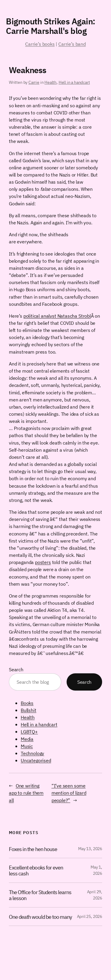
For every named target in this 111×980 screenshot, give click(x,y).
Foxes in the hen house (33, 849)
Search (16, 669)
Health (50, 82)
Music (27, 746)
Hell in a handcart (74, 82)
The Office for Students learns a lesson (40, 895)
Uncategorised (36, 760)
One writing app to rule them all (26, 793)
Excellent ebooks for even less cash (36, 871)
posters (43, 562)
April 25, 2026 (90, 916)
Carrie (34, 82)
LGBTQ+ (29, 731)
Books (27, 703)
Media (27, 739)
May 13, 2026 (90, 849)
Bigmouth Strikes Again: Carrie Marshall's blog (51, 26)
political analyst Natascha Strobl (57, 316)
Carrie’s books (40, 44)
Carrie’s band (72, 44)
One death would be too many (40, 917)
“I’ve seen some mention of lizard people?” (69, 793)
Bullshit (29, 710)
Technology (32, 753)
